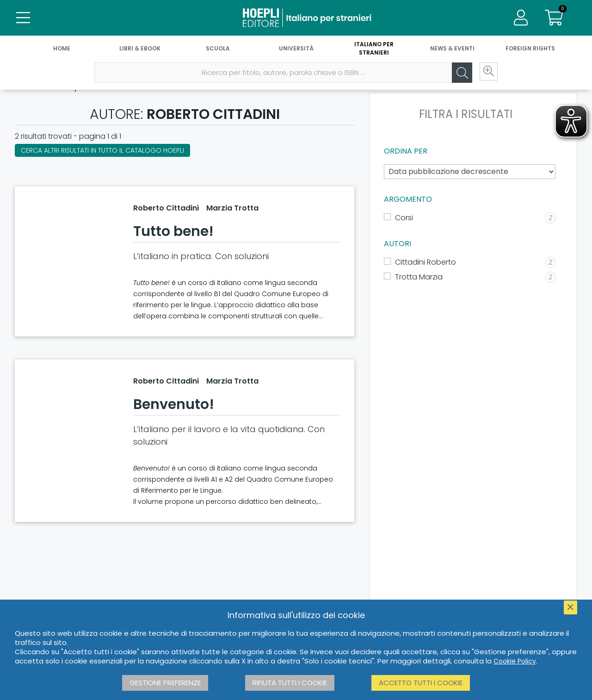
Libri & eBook (140, 50)
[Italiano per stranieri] (296, 19)
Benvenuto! (174, 404)
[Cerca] (458, 74)
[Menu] (23, 19)
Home (62, 50)
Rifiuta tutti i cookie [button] (290, 683)
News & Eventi (452, 50)
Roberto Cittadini (166, 208)
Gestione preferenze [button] (165, 683)
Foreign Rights (530, 50)
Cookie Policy (515, 661)
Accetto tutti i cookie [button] (421, 683)
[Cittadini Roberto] (470, 262)
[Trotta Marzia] (470, 277)
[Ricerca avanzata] (486, 74)
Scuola (218, 50)
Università (296, 50)
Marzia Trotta (232, 208)
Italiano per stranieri (374, 50)
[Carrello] (554, 19)
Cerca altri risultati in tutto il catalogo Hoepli (102, 150)
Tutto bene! (173, 231)
